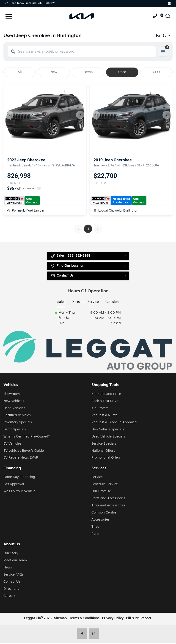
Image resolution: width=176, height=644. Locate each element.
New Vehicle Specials (108, 431)
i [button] (39, 188)
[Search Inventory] (168, 16)
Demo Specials (15, 431)
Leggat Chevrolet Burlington (116, 211)
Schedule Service (105, 485)
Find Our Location (68, 266)
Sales (61, 303)
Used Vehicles (14, 409)
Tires (95, 528)
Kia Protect (100, 409)
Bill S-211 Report (139, 619)
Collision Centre (104, 514)
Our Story (11, 554)
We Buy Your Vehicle (19, 492)
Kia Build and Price (106, 395)
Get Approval (14, 485)
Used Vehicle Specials (108, 438)
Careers (10, 597)
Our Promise (101, 492)
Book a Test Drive (105, 402)
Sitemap (60, 619)
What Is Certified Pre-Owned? (27, 438)
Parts (95, 535)
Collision (112, 303)
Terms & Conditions (84, 619)
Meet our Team (15, 561)
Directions (11, 590)
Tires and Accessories (108, 507)
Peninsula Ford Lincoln (26, 211)
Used (122, 72)
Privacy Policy (113, 619)
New (54, 72)
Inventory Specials (18, 423)
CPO (156, 72)
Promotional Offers (106, 459)
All (20, 72)
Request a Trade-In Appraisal (114, 423)
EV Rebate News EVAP (21, 459)
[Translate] (169, 3)
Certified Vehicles (17, 416)
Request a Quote (104, 416)
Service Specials (104, 445)
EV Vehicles (12, 445)
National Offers (103, 452)
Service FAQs (14, 576)
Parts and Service (85, 303)
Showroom (12, 395)
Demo (88, 72)
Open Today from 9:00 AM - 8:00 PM (30, 3)
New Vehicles (14, 402)
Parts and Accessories (108, 499)
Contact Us (62, 277)
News (8, 569)
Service (97, 478)
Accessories (100, 521)
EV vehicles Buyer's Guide (24, 452)
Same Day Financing (19, 478)
